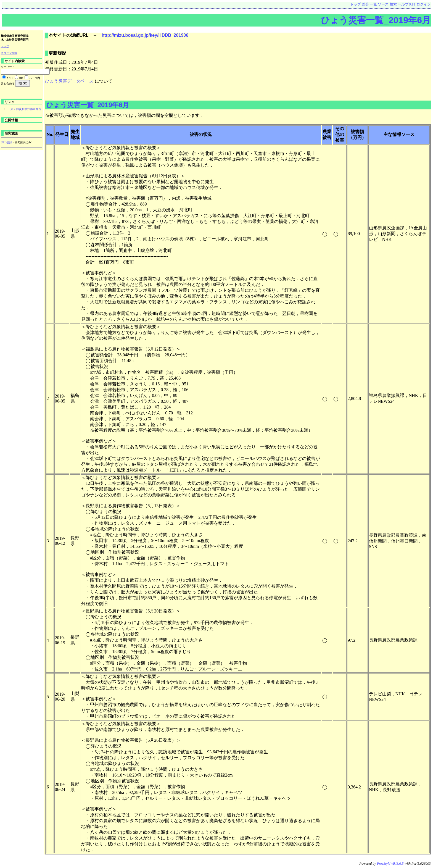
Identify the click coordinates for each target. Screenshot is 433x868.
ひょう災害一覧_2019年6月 (376, 20)
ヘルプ (403, 4)
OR (21, 78)
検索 (393, 4)
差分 (365, 4)
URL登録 (6, 142)
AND (10, 78)
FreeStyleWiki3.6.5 (390, 864)
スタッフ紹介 (9, 53)
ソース (383, 4)
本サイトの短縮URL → (75, 35)
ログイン (424, 4)
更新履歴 (57, 53)
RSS (412, 4)
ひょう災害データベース (69, 81)
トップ (356, 4)
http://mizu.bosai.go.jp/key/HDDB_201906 (145, 35)
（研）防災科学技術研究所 (25, 109)
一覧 (373, 4)
